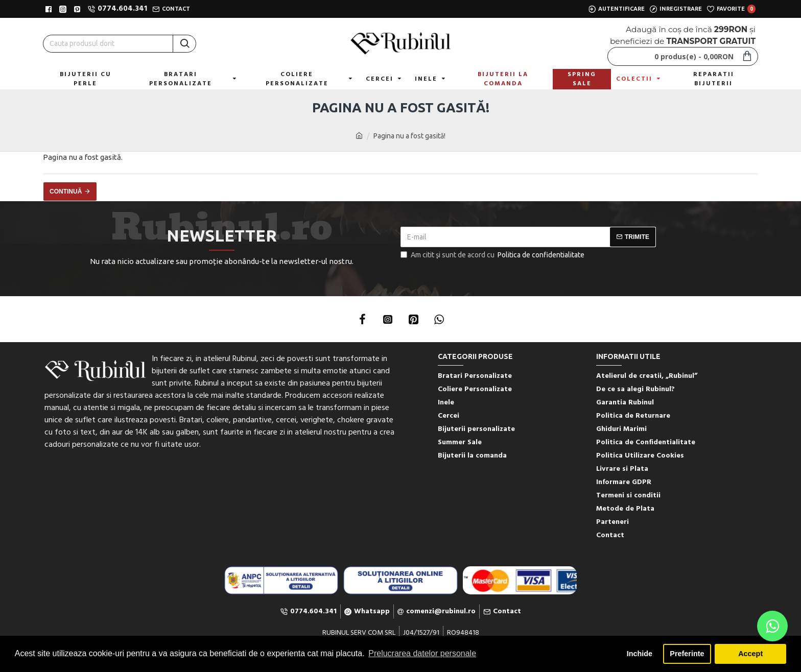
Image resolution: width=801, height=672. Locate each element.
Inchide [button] (640, 654)
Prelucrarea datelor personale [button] (422, 653)
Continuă (66, 191)
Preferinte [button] (687, 654)
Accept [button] (750, 654)
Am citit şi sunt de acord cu (493, 255)
